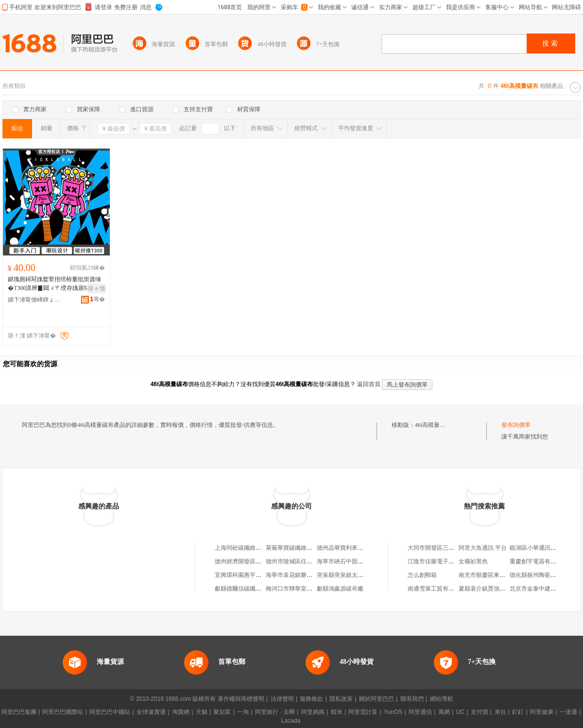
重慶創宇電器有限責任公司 (545, 561)
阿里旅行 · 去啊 (275, 712)
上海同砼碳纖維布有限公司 (250, 548)
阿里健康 (542, 712)
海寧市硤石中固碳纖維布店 (352, 561)
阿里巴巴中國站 (110, 712)
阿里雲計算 (363, 712)
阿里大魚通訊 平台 (483, 548)
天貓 (202, 712)
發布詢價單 (516, 425)
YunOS (393, 712)
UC (460, 712)
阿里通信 (420, 712)
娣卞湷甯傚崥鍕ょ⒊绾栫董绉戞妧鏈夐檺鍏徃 (34, 300)
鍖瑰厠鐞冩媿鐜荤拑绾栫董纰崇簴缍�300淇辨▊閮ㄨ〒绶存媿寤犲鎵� (56, 284)
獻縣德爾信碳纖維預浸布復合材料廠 (261, 589)
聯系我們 (412, 699)
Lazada (291, 721)
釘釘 (518, 712)
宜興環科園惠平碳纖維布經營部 (256, 575)
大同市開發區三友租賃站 (440, 548)
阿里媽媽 (313, 712)
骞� (97, 299)
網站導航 (442, 699)
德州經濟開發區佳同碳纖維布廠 (256, 561)
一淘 (243, 712)
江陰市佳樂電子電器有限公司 (446, 561)
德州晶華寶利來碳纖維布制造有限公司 (366, 548)
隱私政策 (341, 699)
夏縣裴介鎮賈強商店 (485, 589)
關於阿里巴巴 (377, 699)
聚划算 (222, 712)
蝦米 (337, 712)
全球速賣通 (151, 712)
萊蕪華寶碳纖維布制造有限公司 (307, 548)
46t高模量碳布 (433, 425)
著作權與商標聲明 (241, 699)
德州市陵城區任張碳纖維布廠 (304, 561)
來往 (500, 712)
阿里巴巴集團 (19, 712)
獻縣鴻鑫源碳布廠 (340, 589)
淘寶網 (181, 712)
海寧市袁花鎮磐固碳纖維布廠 (304, 575)
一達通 (568, 712)
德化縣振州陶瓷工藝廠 (539, 575)
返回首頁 (369, 384)
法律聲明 (282, 699)
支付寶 (480, 712)
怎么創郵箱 (422, 575)
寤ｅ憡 (97, 288)
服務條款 (311, 699)
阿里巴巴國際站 (63, 712)
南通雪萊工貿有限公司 (437, 589)
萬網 (444, 712)
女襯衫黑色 (473, 561)
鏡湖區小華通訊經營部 (539, 548)
